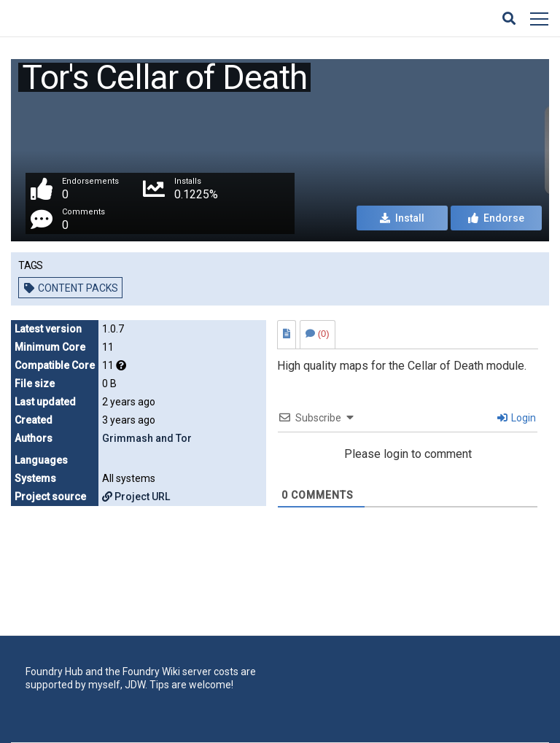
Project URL (136, 497)
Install (402, 218)
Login (517, 418)
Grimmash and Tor (147, 438)
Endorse (496, 218)
